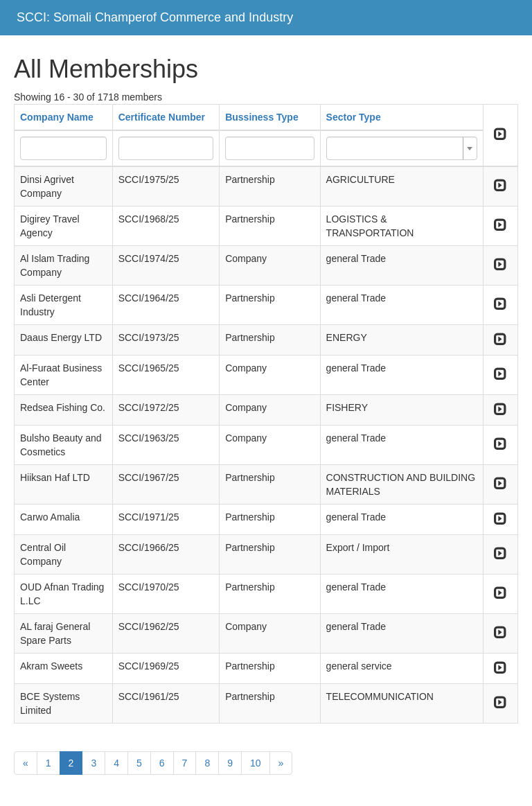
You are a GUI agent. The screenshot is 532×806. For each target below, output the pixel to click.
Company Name (57, 117)
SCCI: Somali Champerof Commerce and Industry (155, 17)
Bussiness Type (262, 117)
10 (256, 763)
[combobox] (402, 148)
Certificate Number (162, 117)
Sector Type (354, 117)
